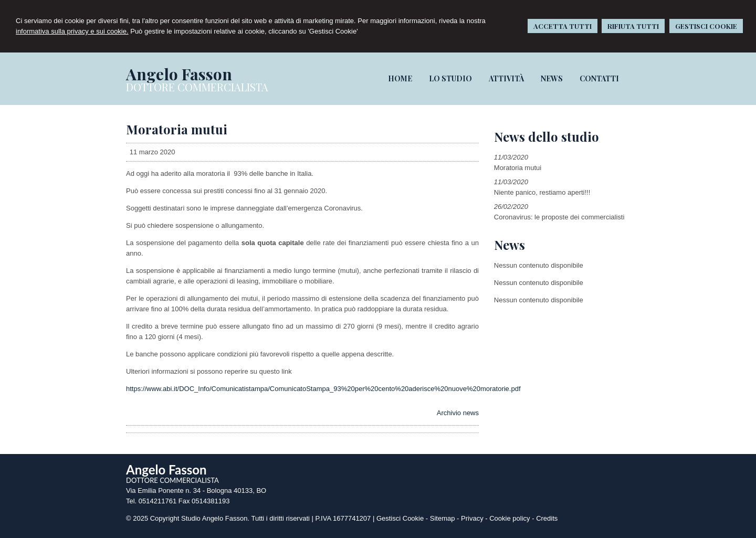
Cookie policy (510, 518)
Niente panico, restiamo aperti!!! (542, 192)
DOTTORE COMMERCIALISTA (197, 87)
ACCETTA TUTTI (563, 26)
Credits (547, 518)
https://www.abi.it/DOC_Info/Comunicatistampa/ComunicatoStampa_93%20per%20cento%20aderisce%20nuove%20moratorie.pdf (323, 389)
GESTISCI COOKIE (706, 26)
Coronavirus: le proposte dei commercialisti (559, 217)
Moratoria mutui (518, 168)
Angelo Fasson (179, 74)
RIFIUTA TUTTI (633, 26)
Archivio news (458, 413)
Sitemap (443, 518)
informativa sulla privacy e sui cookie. (72, 31)
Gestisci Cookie (400, 518)
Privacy (472, 518)
